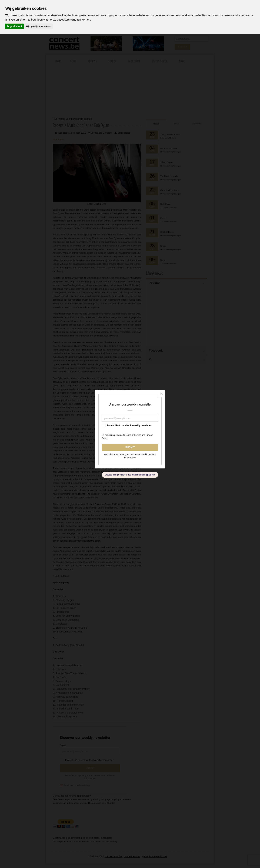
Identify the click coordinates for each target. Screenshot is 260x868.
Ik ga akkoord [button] (14, 26)
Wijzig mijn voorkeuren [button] (39, 26)
